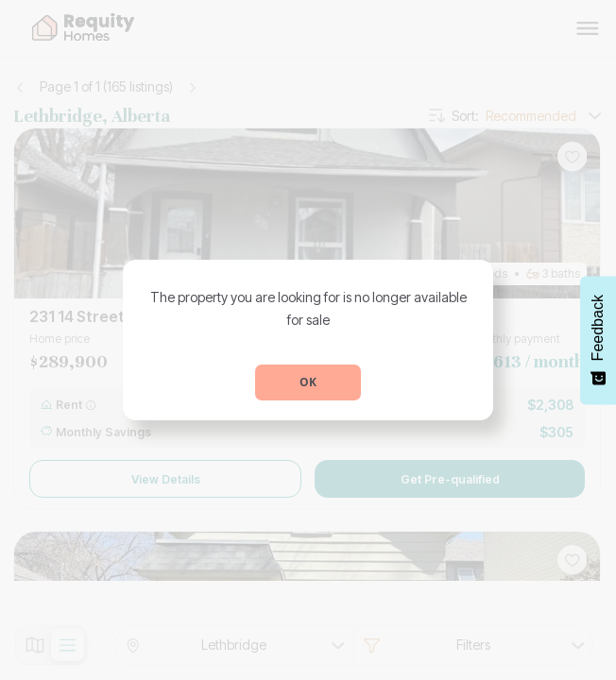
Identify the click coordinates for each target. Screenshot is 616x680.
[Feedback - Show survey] (598, 340)
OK (308, 382)
